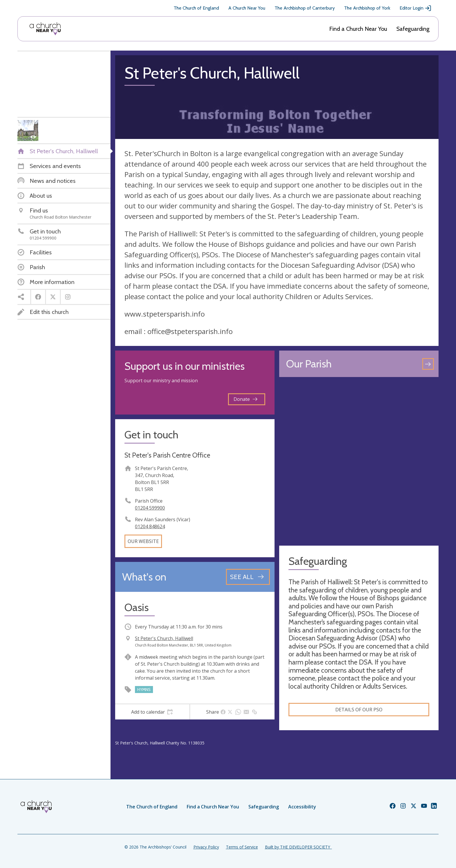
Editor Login (416, 8)
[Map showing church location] (359, 461)
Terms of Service (242, 847)
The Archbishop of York (367, 8)
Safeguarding (413, 29)
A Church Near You (247, 8)
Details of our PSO (359, 710)
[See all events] (248, 577)
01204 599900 (150, 508)
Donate (245, 399)
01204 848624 (150, 526)
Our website (143, 541)
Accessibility (302, 807)
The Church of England (196, 8)
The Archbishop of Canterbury (305, 8)
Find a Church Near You (358, 29)
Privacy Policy (206, 847)
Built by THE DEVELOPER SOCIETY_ (298, 847)
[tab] (152, 712)
